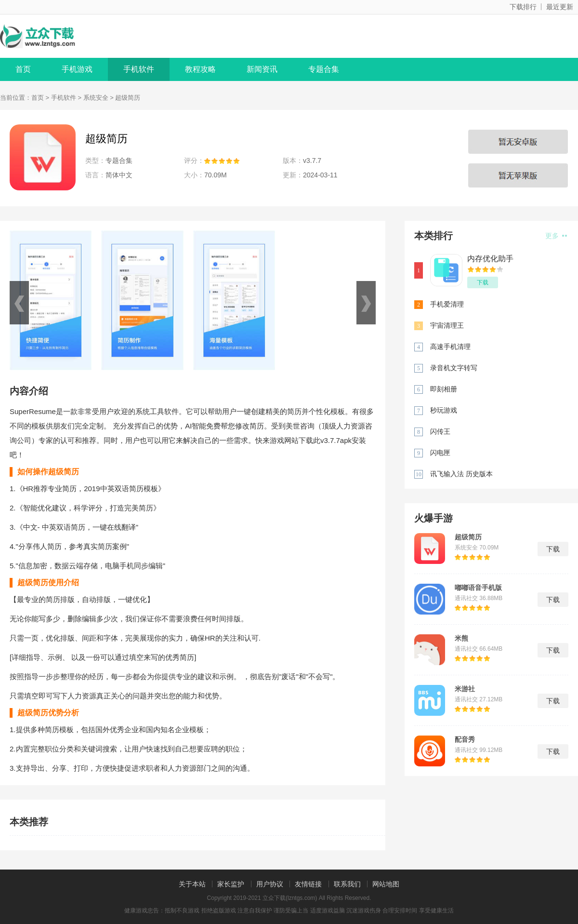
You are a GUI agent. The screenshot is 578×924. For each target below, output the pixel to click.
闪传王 (440, 431)
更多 (556, 236)
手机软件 (139, 69)
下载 (483, 282)
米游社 (465, 689)
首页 (23, 69)
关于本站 (192, 884)
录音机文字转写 (454, 368)
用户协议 (270, 884)
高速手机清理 (450, 347)
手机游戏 (77, 69)
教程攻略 (200, 69)
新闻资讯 (262, 69)
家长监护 (231, 884)
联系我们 (347, 884)
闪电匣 (440, 453)
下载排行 (523, 7)
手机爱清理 (447, 304)
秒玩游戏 (444, 410)
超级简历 (468, 537)
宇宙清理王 (447, 325)
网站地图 (386, 884)
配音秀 (465, 739)
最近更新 (560, 7)
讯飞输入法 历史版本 (461, 474)
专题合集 (324, 69)
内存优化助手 (490, 259)
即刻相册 (444, 389)
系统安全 (96, 98)
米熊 (461, 638)
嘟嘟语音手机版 (478, 588)
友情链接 (308, 884)
